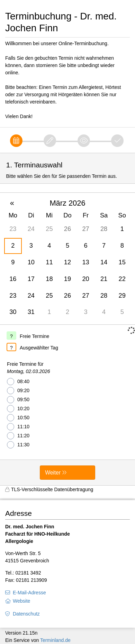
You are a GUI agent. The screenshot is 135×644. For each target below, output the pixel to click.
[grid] (67, 259)
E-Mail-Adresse (29, 593)
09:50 (18, 400)
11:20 (18, 436)
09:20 (18, 391)
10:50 (18, 418)
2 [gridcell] (13, 246)
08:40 (18, 382)
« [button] (12, 203)
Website (21, 601)
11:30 (18, 445)
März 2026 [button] (67, 203)
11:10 (18, 427)
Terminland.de (55, 640)
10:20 (18, 409)
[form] (67, 319)
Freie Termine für (29, 368)
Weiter (53, 473)
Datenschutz (26, 614)
